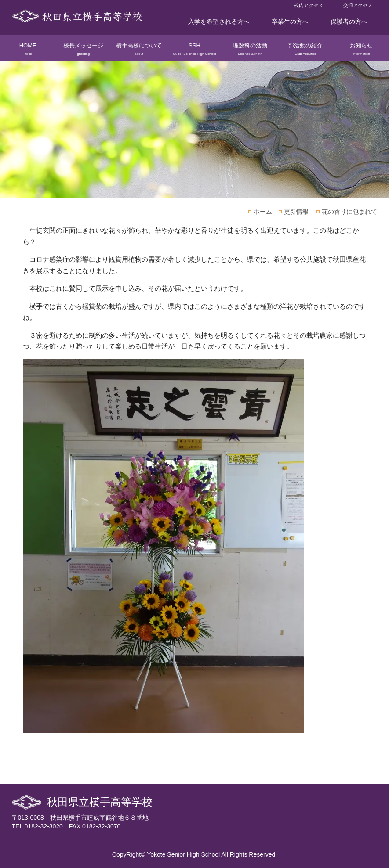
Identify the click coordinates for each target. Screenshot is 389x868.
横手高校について (139, 52)
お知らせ (361, 52)
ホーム (263, 212)
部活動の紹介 (305, 52)
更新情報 (296, 212)
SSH (194, 52)
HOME (28, 52)
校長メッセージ (83, 52)
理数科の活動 (250, 52)
